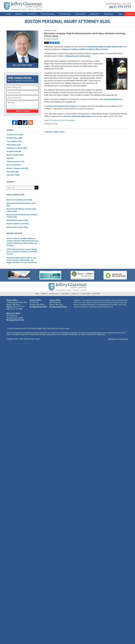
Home (9, 14)
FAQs (120, 14)
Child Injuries (14, 145)
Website (19, 14)
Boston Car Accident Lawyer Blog (19, 200)
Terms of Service (60, 328)
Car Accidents (14, 141)
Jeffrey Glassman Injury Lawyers (30, 339)
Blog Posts (96, 294)
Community (94, 14)
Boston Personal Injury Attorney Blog (23, 6)
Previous (48, 132)
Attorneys (32, 14)
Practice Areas (48, 14)
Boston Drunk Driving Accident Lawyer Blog (21, 204)
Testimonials (65, 14)
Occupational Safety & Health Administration (106, 47)
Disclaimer (65, 294)
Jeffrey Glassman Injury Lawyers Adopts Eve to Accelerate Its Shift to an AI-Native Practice (22, 252)
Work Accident (14, 165)
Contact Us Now (23, 111)
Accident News (15, 135)
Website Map (86, 294)
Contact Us (75, 294)
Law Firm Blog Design (118, 339)
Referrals (109, 14)
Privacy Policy (54, 294)
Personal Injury (14, 138)
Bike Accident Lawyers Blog (17, 227)
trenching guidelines (112, 99)
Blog (10, 158)
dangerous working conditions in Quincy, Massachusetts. (85, 49)
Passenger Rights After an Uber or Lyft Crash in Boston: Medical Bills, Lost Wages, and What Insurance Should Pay (22, 260)
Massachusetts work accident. (79, 56)
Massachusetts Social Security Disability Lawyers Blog (22, 216)
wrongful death (14, 151)
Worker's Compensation (68, 120)
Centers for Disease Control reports (62, 106)
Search (37, 188)
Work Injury (54, 120)
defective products (15, 161)
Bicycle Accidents (15, 155)
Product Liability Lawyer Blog (18, 224)
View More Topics (13, 175)
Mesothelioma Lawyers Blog (17, 220)
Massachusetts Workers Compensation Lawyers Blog (21, 210)
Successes (80, 14)
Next (63, 132)
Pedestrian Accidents (17, 148)
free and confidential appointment (77, 116)
